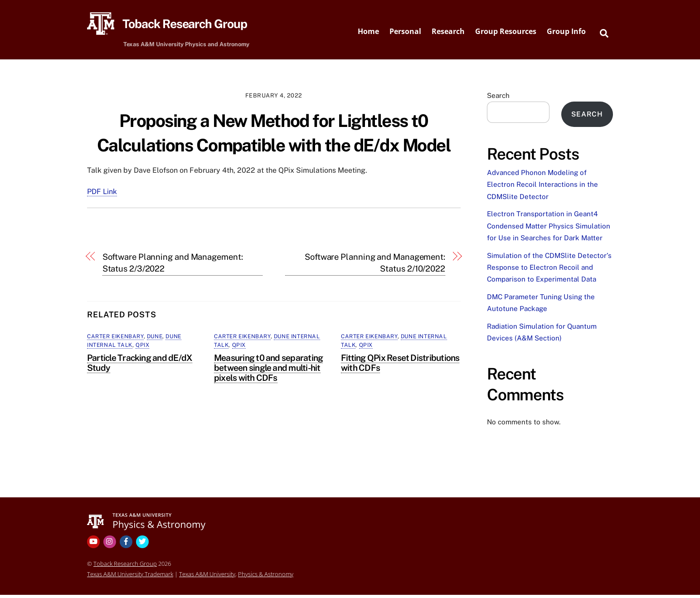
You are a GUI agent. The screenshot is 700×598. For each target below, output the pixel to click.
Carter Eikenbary (115, 340)
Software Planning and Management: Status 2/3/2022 (173, 266)
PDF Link (102, 195)
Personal (405, 33)
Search (498, 99)
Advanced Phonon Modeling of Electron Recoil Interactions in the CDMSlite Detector (542, 188)
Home (368, 33)
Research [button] (448, 33)
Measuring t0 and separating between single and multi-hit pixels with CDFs (268, 371)
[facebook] (127, 544)
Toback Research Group (125, 567)
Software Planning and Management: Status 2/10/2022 (375, 266)
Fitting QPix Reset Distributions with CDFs (400, 366)
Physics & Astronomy (266, 577)
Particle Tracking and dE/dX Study (140, 366)
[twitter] (143, 544)
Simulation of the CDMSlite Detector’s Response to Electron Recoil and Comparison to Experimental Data (549, 271)
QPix (142, 349)
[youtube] (94, 544)
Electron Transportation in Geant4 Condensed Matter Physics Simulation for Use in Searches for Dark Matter (549, 229)
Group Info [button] (566, 33)
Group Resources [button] (506, 33)
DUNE (155, 340)
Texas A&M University (207, 577)
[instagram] (111, 544)
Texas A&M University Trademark (130, 577)
